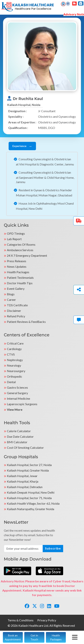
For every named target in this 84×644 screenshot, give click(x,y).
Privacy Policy (47, 620)
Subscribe (53, 548)
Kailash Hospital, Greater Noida (28, 470)
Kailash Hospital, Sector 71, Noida (29, 498)
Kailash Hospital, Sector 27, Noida (29, 465)
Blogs (11, 294)
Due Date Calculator (20, 436)
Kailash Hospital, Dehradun (25, 487)
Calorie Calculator (19, 431)
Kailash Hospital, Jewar (22, 476)
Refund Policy (16, 316)
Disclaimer (14, 311)
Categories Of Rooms (21, 244)
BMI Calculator (17, 442)
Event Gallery (16, 289)
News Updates (17, 266)
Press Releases (17, 261)
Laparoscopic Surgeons (22, 404)
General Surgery (17, 393)
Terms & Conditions (21, 620)
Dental (11, 382)
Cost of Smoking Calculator (25, 447)
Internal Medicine (18, 398)
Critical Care (15, 343)
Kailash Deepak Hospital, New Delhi (31, 492)
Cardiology (14, 349)
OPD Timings (16, 233)
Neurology (14, 365)
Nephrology (15, 360)
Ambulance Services (20, 250)
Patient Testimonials (20, 278)
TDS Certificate (17, 305)
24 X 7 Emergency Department (27, 255)
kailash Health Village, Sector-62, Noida (33, 503)
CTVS (11, 354)
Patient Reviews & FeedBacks (26, 322)
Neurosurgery (16, 371)
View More (15, 409)
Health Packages (18, 272)
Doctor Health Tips (20, 283)
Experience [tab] (22, 146)
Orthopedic (15, 376)
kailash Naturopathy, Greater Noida (31, 509)
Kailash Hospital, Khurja (23, 481)
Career (11, 300)
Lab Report (14, 239)
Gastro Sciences (17, 387)
